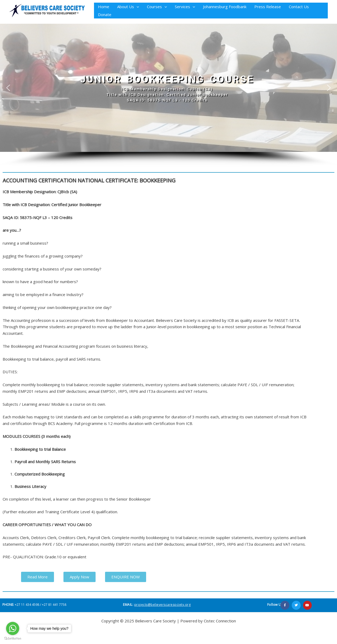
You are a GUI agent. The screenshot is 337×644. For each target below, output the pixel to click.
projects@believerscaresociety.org (163, 605)
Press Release (268, 7)
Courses (157, 7)
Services (185, 7)
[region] (168, 95)
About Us (128, 7)
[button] (137, 7)
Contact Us (299, 7)
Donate (105, 14)
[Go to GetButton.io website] (13, 639)
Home (104, 7)
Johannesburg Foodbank (225, 7)
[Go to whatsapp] (13, 628)
